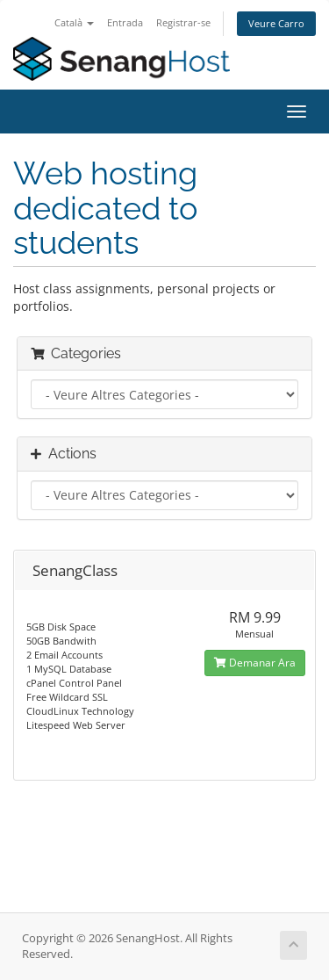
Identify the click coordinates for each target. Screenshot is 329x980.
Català (74, 22)
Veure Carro (276, 23)
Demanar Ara (255, 663)
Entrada (125, 22)
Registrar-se (183, 22)
